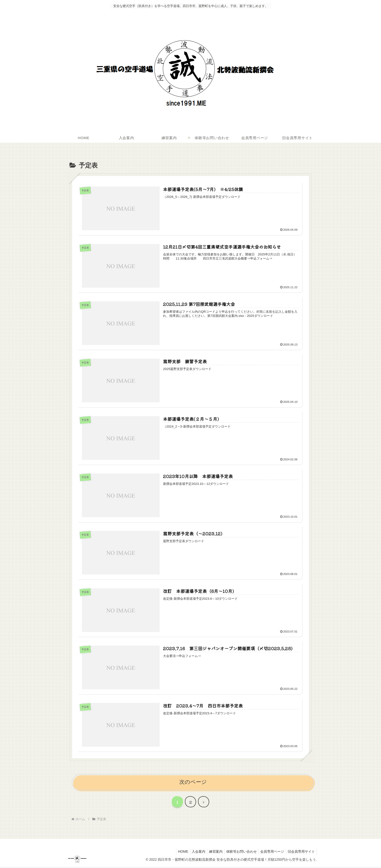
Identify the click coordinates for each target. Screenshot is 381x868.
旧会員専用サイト (301, 853)
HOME (175, 853)
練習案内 (210, 853)
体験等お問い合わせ (238, 853)
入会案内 (192, 853)
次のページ (193, 783)
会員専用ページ (270, 853)
